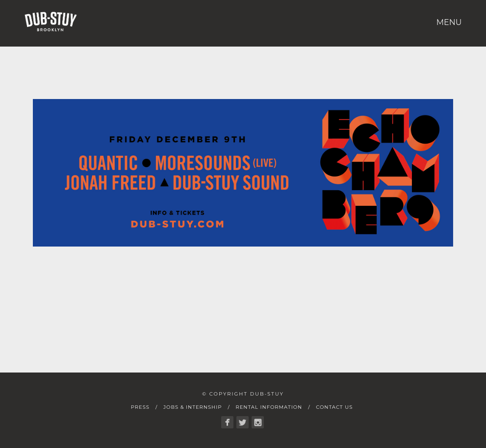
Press (140, 407)
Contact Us (334, 407)
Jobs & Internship (192, 407)
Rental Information (269, 407)
